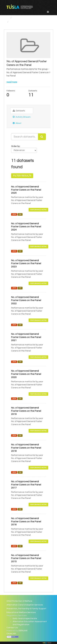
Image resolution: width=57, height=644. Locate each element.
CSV (20, 214)
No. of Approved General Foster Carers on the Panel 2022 (26, 300)
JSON (14, 214)
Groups (17, 18)
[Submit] (42, 137)
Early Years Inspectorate (25, 619)
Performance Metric (38, 210)
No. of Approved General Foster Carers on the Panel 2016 (26, 522)
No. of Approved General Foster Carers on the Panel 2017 (26, 485)
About (17, 123)
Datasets (19, 111)
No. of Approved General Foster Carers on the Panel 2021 (26, 337)
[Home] (8, 18)
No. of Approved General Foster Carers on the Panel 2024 (26, 227)
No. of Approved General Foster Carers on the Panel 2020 (26, 374)
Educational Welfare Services (21, 612)
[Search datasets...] (25, 137)
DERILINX (23, 631)
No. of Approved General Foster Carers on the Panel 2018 (26, 448)
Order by (15, 146)
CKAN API (11, 634)
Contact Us (12, 628)
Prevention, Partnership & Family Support (26, 609)
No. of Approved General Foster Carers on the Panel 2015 (26, 558)
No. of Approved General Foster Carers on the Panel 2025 (26, 190)
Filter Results (22, 176)
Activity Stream (22, 117)
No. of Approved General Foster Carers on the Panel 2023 (26, 264)
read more (12, 82)
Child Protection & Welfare (19, 601)
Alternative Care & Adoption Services (25, 605)
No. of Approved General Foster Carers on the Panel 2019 (26, 411)
